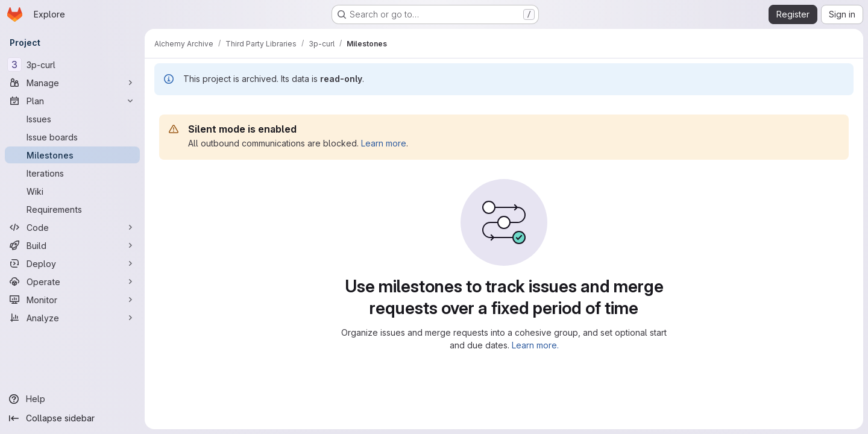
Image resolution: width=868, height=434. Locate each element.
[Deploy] (72, 263)
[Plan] (72, 101)
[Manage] (72, 83)
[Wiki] (72, 191)
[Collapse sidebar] (72, 418)
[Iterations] (72, 173)
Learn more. (535, 345)
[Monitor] (72, 300)
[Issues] (72, 119)
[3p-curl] (72, 64)
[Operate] (72, 281)
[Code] (72, 227)
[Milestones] (72, 155)
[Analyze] (72, 318)
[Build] (72, 245)
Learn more (384, 143)
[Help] (72, 399)
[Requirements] (72, 209)
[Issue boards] (72, 137)
